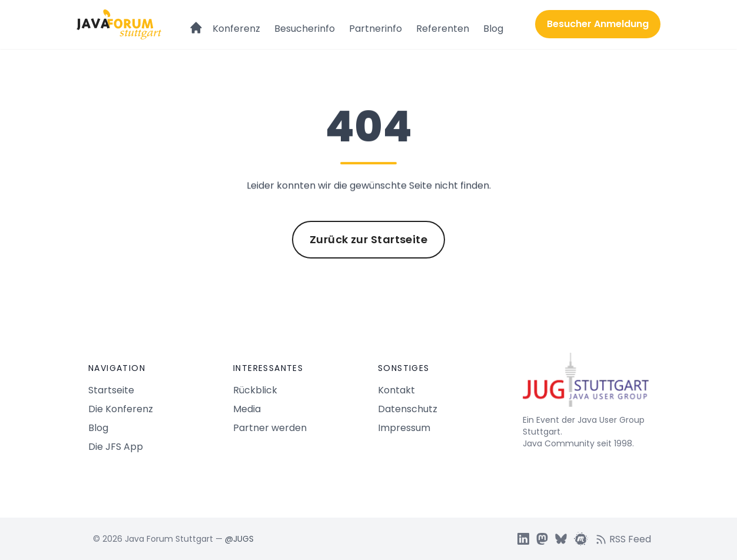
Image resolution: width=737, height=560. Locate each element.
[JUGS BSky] (561, 539)
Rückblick (255, 390)
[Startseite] (196, 22)
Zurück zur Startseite (368, 239)
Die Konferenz (121, 409)
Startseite (111, 390)
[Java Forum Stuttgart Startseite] (586, 385)
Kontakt (396, 390)
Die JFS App (116, 447)
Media (247, 409)
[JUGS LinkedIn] (523, 539)
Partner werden (270, 428)
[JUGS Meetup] (581, 539)
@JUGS (239, 539)
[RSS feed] (627, 539)
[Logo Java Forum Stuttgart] (119, 24)
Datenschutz (408, 409)
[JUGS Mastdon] (542, 539)
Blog (493, 29)
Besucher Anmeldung (598, 24)
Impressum (404, 428)
